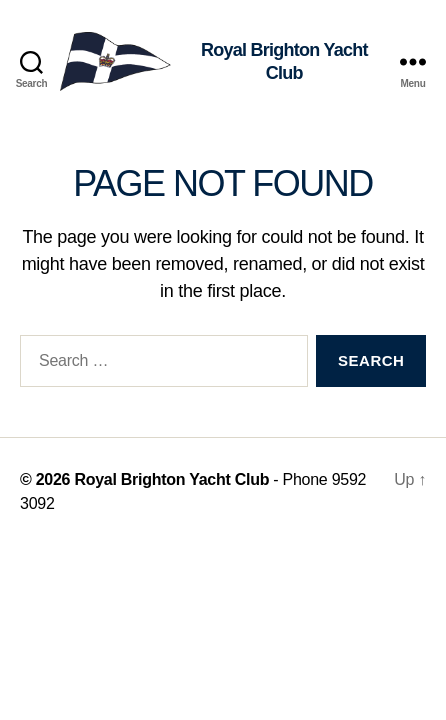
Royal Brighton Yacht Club (171, 479)
